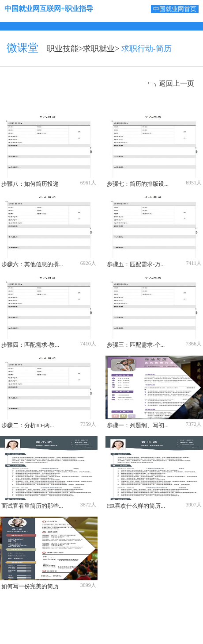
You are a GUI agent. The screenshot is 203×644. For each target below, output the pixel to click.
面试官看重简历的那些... (32, 506)
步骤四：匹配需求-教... (30, 345)
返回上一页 (177, 83)
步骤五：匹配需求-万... (136, 264)
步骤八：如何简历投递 (30, 184)
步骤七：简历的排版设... (138, 184)
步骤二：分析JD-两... (28, 425)
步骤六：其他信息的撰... (32, 264)
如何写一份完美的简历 (30, 586)
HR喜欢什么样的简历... (136, 506)
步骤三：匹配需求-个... (136, 345)
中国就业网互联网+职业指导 (49, 9)
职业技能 (63, 49)
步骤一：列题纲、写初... (138, 425)
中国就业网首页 (175, 9)
